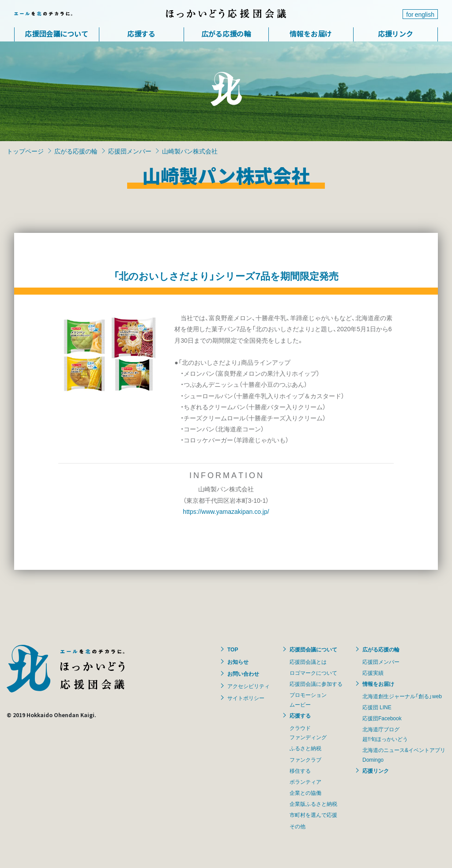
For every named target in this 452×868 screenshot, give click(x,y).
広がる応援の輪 (226, 34)
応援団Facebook (382, 718)
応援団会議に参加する (316, 684)
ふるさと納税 (305, 748)
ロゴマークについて (313, 673)
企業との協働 (305, 793)
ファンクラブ (305, 759)
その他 (298, 826)
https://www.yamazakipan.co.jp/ (226, 511)
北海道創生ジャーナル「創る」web (402, 696)
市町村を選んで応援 (313, 815)
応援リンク (395, 34)
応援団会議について (56, 34)
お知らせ (238, 662)
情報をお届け (311, 34)
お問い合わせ (243, 673)
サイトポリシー (246, 698)
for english (420, 14)
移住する (300, 771)
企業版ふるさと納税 (313, 804)
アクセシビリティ (249, 686)
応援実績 (373, 673)
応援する (141, 34)
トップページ (25, 151)
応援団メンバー (130, 151)
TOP (233, 649)
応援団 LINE (377, 707)
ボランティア (305, 782)
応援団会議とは (308, 662)
